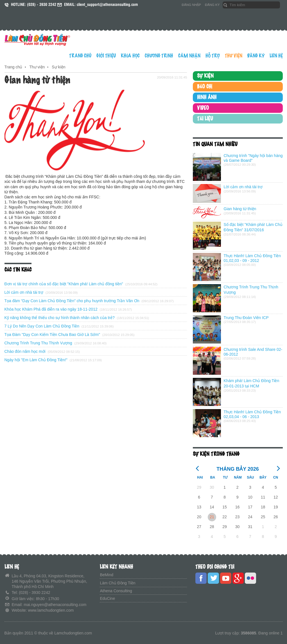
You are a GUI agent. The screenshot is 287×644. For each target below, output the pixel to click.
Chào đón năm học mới (25, 351)
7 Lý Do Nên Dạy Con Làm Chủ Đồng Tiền (42, 326)
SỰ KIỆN (205, 76)
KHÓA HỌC (130, 56)
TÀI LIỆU (205, 119)
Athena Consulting (116, 591)
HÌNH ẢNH (207, 97)
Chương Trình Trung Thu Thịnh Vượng (38, 343)
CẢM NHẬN (189, 56)
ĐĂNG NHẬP (192, 5)
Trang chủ (13, 67)
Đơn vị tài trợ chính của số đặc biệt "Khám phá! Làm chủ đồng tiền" (64, 284)
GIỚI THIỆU (106, 56)
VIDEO (203, 108)
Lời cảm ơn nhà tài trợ (24, 292)
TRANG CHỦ (80, 56)
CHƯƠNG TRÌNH (159, 56)
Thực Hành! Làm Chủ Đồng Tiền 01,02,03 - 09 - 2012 (252, 258)
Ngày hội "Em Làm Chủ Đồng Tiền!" (36, 360)
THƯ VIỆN (234, 56)
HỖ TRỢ (213, 56)
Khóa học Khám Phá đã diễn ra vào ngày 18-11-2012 (51, 309)
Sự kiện (58, 67)
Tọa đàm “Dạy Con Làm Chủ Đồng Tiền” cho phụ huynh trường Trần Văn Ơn (72, 301)
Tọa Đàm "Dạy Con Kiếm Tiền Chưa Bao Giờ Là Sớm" (52, 335)
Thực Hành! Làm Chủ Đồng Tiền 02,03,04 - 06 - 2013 (252, 414)
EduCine (107, 598)
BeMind (106, 575)
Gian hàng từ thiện (240, 209)
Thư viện (37, 67)
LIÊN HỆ (276, 56)
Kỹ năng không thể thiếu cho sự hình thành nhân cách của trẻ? (60, 318)
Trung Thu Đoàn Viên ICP (246, 318)
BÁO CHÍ (205, 87)
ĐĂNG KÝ (212, 5)
